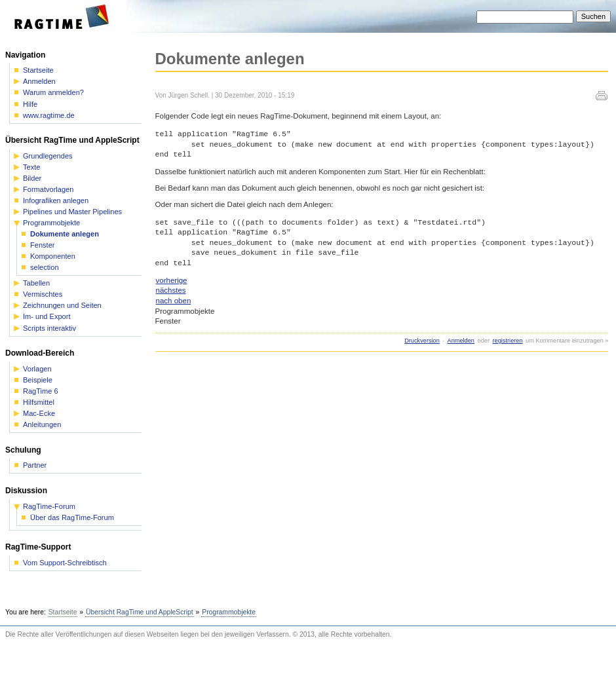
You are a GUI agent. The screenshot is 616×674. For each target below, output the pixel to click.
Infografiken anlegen (56, 201)
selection (45, 268)
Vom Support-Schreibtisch (65, 563)
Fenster (42, 245)
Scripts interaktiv (49, 328)
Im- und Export (47, 317)
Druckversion (422, 341)
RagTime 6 (41, 391)
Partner (35, 465)
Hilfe (30, 104)
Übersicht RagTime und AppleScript (140, 612)
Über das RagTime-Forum (72, 518)
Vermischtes (43, 294)
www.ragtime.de (49, 116)
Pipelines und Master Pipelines (72, 212)
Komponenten (53, 256)
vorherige (172, 280)
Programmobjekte (51, 223)
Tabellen (36, 283)
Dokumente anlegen (65, 234)
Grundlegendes (48, 156)
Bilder (32, 178)
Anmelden (461, 341)
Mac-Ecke (39, 414)
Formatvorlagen (48, 190)
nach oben (174, 301)
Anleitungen (42, 425)
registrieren (508, 341)
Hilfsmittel (39, 403)
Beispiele (38, 380)
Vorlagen (37, 369)
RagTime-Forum (49, 507)
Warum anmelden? (53, 93)
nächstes (171, 290)
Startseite (38, 70)
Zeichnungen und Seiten (62, 306)
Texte (31, 167)
